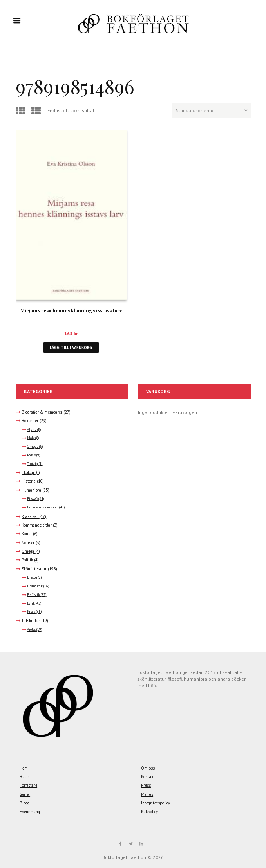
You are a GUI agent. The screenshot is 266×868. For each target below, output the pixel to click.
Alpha (32, 430)
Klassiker (30, 516)
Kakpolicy (149, 812)
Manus (147, 794)
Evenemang (30, 812)
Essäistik (33, 595)
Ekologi (28, 472)
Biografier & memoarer (42, 412)
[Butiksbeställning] (211, 111)
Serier (25, 794)
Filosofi (32, 499)
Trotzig (33, 464)
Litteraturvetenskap (43, 507)
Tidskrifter (31, 621)
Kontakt (148, 777)
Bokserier (30, 421)
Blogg (24, 803)
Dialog (32, 577)
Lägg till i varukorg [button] (71, 347)
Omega (33, 447)
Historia (29, 481)
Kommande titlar (37, 525)
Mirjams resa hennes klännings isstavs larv (71, 310)
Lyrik (31, 603)
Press (146, 785)
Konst (27, 534)
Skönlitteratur (34, 569)
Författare (28, 785)
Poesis (31, 455)
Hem (24, 768)
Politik (27, 560)
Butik (24, 777)
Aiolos (31, 630)
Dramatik (35, 586)
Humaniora (31, 490)
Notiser (28, 543)
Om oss (148, 768)
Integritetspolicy (156, 803)
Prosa (31, 612)
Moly (31, 438)
